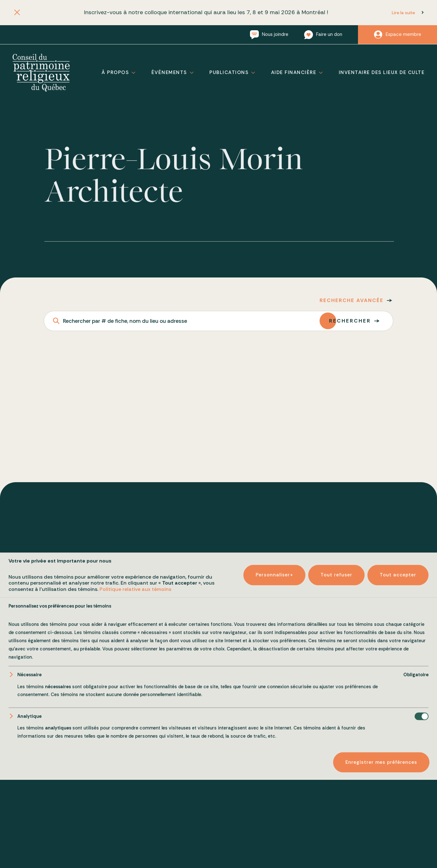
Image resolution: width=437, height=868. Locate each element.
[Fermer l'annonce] (17, 13)
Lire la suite (403, 13)
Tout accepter (398, 842)
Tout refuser (336, 842)
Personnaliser (274, 842)
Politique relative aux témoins (135, 856)
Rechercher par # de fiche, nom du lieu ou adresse (125, 321)
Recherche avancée (352, 300)
